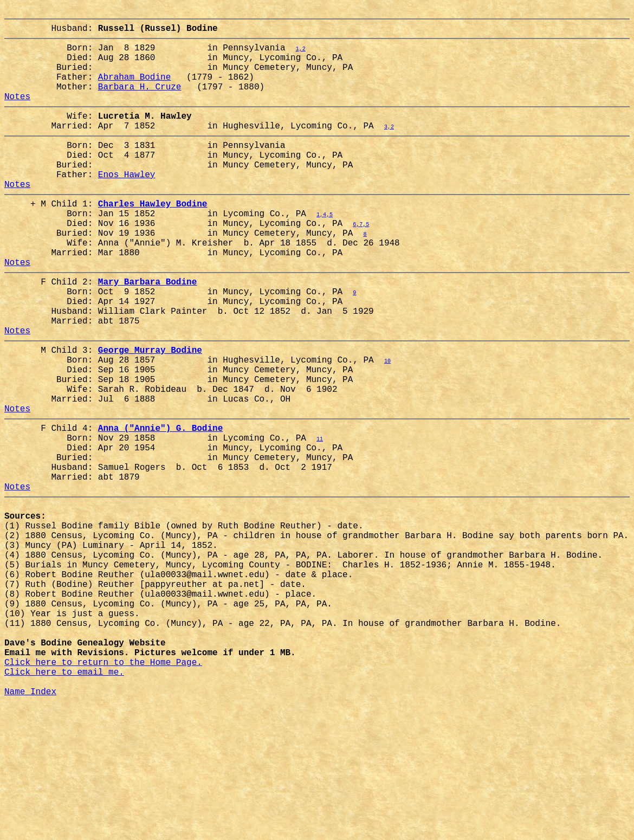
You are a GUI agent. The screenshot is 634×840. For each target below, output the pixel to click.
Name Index (30, 825)
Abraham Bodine (134, 89)
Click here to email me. (64, 802)
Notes (17, 113)
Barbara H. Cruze (140, 101)
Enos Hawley (127, 204)
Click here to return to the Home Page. (103, 790)
